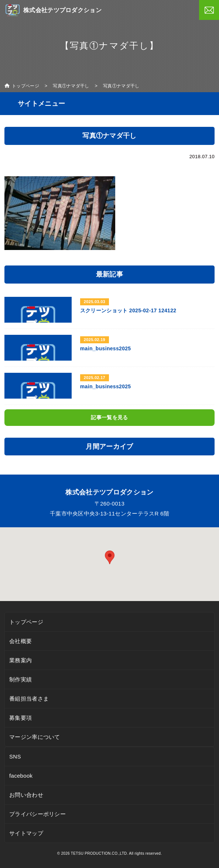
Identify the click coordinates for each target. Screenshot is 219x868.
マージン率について (35, 737)
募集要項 (20, 718)
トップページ (26, 622)
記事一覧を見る (109, 417)
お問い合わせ (26, 795)
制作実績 (20, 679)
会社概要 (20, 641)
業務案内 (20, 660)
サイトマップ (26, 833)
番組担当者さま (29, 699)
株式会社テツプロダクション (62, 10)
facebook (21, 776)
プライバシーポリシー (37, 814)
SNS (15, 756)
